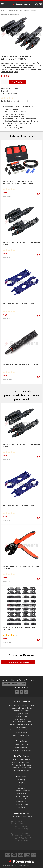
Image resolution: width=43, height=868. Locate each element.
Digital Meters (21, 716)
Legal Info (21, 807)
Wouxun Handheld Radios (21, 762)
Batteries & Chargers (21, 711)
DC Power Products (21, 702)
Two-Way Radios (21, 756)
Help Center (21, 776)
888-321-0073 (20, 821)
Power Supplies (21, 733)
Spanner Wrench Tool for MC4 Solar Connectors (20, 304)
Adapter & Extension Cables (21, 708)
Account (21, 788)
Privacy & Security (21, 804)
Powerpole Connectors (21, 791)
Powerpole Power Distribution (21, 730)
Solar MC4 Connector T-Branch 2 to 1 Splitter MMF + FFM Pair (21, 243)
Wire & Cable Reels (21, 745)
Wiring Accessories (21, 747)
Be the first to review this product (15, 101)
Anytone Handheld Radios (21, 765)
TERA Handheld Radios (21, 759)
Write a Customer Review (18, 662)
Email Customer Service (23, 817)
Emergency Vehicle (21, 719)
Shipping (21, 782)
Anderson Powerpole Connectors (21, 705)
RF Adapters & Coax (21, 770)
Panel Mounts (21, 727)
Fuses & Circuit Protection (21, 722)
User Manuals (21, 802)
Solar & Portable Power (21, 735)
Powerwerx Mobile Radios (21, 768)
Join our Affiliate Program (14, 684)
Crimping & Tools (21, 713)
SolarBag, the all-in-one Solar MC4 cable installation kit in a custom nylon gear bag (18, 182)
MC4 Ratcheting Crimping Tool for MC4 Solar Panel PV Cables (21, 567)
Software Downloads (21, 799)
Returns (21, 785)
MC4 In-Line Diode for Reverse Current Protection (21, 364)
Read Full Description (9, 72)
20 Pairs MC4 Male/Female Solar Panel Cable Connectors (19, 628)
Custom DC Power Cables (21, 750)
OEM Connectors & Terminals (21, 724)
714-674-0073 (20, 824)
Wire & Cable (21, 741)
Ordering (21, 780)
